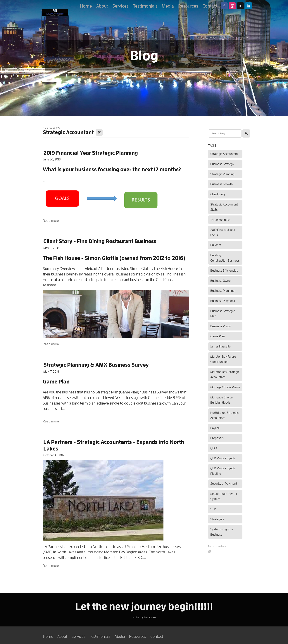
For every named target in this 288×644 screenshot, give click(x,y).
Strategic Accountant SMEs (224, 207)
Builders (216, 245)
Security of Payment (224, 483)
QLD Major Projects (223, 458)
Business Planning (222, 291)
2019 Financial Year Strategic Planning (91, 153)
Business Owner (221, 281)
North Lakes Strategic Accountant (225, 415)
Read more (51, 220)
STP (213, 509)
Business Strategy (222, 164)
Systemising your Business (222, 532)
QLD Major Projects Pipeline (223, 471)
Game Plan (218, 336)
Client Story (218, 194)
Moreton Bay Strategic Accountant (225, 374)
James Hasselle (220, 346)
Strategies (217, 519)
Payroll (215, 428)
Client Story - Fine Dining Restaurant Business (100, 241)
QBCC (214, 448)
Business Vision (221, 326)
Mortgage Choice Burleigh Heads (221, 400)
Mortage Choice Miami (225, 387)
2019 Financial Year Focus (223, 232)
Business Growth (221, 184)
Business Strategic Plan (223, 314)
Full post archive (217, 546)
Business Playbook (223, 301)
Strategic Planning (222, 174)
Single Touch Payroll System (224, 496)
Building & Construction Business (225, 258)
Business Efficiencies (224, 270)
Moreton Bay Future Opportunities (223, 359)
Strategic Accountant (224, 154)
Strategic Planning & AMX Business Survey (96, 365)
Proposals (217, 438)
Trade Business (220, 220)
